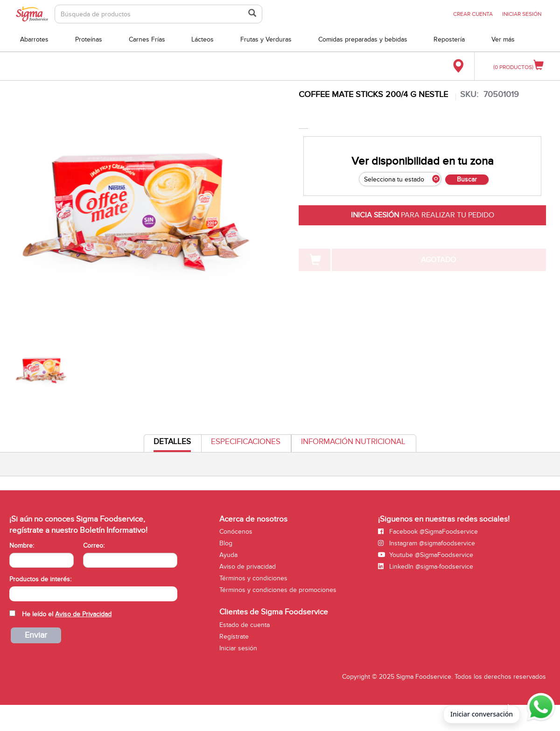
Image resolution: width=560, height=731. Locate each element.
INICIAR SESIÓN (522, 14)
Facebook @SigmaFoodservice (428, 532)
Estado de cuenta (245, 625)
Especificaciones (246, 442)
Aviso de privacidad (248, 567)
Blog (226, 543)
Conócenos (236, 532)
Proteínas (89, 39)
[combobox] (93, 594)
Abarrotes (34, 39)
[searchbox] (14, 593)
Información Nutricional (353, 442)
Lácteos (203, 39)
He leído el (67, 614)
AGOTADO (438, 260)
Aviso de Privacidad (83, 614)
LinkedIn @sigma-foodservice (426, 567)
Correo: (94, 546)
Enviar (36, 635)
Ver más (503, 39)
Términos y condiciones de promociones (278, 590)
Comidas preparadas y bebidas (363, 39)
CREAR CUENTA (473, 14)
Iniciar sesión (238, 648)
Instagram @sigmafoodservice (427, 543)
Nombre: (22, 546)
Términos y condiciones (253, 578)
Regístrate (234, 637)
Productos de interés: (40, 579)
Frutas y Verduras (266, 39)
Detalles (172, 444)
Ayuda (228, 555)
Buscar (467, 179)
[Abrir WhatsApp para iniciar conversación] (539, 707)
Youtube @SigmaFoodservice (426, 555)
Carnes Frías (147, 39)
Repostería (449, 39)
